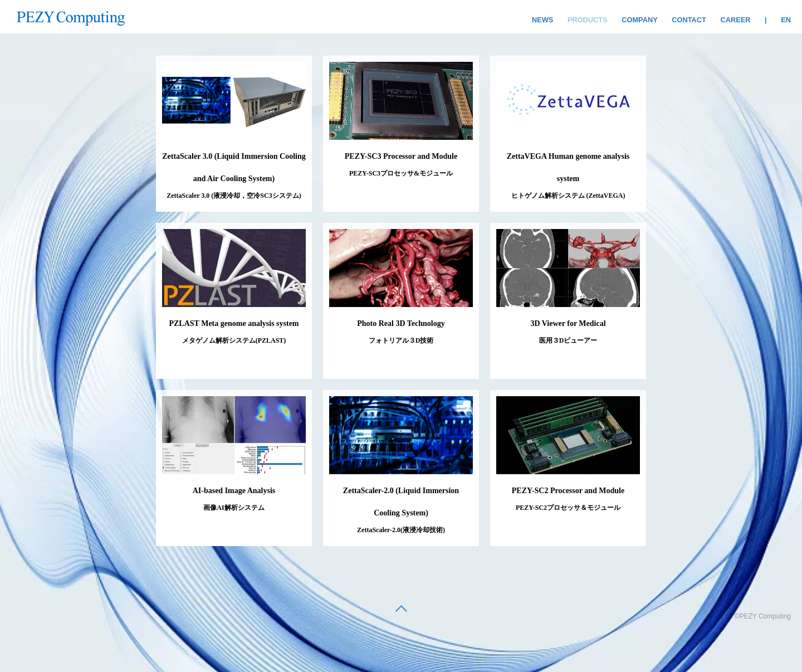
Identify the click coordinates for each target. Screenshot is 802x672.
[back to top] (401, 610)
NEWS (542, 20)
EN (786, 20)
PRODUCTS (588, 20)
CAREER (735, 20)
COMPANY (639, 20)
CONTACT (689, 20)
